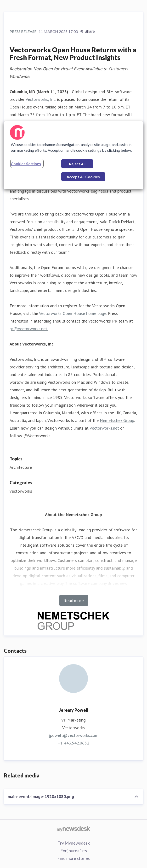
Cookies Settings (26, 164)
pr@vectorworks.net (28, 329)
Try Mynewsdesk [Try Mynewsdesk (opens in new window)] (74, 843)
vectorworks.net (104, 428)
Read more (74, 600)
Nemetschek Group (117, 420)
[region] (73, 155)
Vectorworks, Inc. (41, 99)
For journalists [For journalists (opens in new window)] (74, 851)
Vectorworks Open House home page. (73, 313)
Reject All (77, 164)
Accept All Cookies (83, 177)
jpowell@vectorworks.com (74, 735)
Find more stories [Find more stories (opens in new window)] (73, 858)
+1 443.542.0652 (74, 743)
